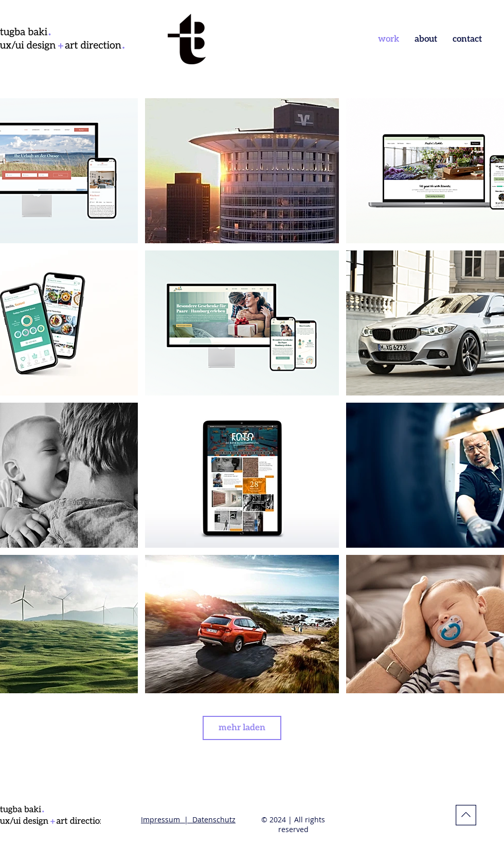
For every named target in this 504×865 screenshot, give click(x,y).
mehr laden (242, 728)
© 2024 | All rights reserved (293, 824)
